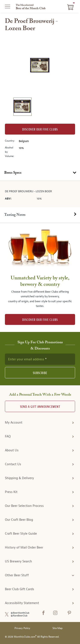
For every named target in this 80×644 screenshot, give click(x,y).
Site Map (57, 628)
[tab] (40, 173)
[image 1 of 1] (22, 107)
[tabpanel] (40, 194)
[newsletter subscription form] (40, 359)
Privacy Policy (22, 628)
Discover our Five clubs (40, 130)
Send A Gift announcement (40, 407)
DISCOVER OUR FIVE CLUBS (40, 320)
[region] (40, 66)
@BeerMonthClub (20, 613)
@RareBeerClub (19, 616)
